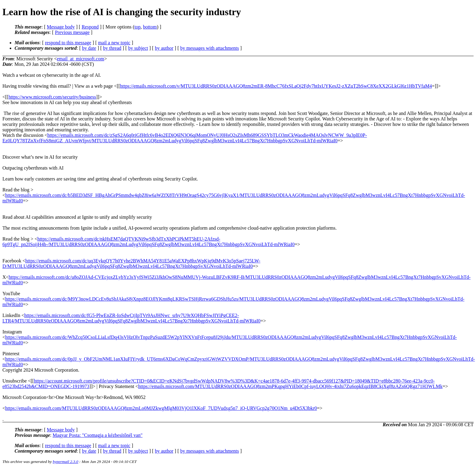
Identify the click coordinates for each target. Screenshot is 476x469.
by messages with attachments (210, 48)
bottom (150, 27)
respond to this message (68, 43)
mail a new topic (114, 43)
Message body (61, 27)
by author (164, 48)
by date (89, 48)
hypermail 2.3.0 (66, 462)
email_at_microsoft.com (80, 59)
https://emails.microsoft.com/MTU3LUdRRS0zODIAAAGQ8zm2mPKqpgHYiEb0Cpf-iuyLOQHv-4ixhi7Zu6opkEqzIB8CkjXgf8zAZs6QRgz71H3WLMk (290, 386)
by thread (112, 48)
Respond (90, 27)
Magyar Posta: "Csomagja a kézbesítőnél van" (97, 435)
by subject (138, 48)
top (138, 27)
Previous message (72, 32)
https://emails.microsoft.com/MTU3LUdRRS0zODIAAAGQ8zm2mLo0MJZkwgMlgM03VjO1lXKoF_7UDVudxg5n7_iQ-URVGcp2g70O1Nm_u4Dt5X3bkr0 (161, 408)
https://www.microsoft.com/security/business (52, 97)
